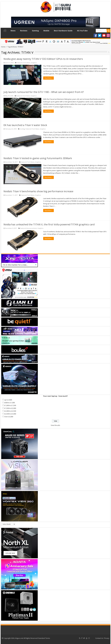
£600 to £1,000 (10, 403)
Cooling (22, 129)
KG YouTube (82, 31)
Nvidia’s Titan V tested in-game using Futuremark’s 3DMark (38, 158)
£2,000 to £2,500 (10, 411)
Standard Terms (44, 638)
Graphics (34, 63)
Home (5, 30)
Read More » (48, 78)
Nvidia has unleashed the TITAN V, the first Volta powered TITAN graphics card (49, 224)
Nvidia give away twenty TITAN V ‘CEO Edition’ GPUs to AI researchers (43, 59)
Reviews (24, 31)
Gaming (35, 31)
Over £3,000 (9, 417)
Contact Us (99, 638)
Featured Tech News (23, 63)
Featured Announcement (28, 228)
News (13, 31)
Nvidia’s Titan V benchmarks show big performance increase (38, 191)
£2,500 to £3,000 (10, 414)
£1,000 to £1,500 (10, 405)
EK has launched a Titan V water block (25, 125)
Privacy (107, 638)
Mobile (46, 31)
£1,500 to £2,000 (10, 408)
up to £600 (8, 400)
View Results (55, 425)
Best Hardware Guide (63, 31)
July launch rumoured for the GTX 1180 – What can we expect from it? (44, 92)
